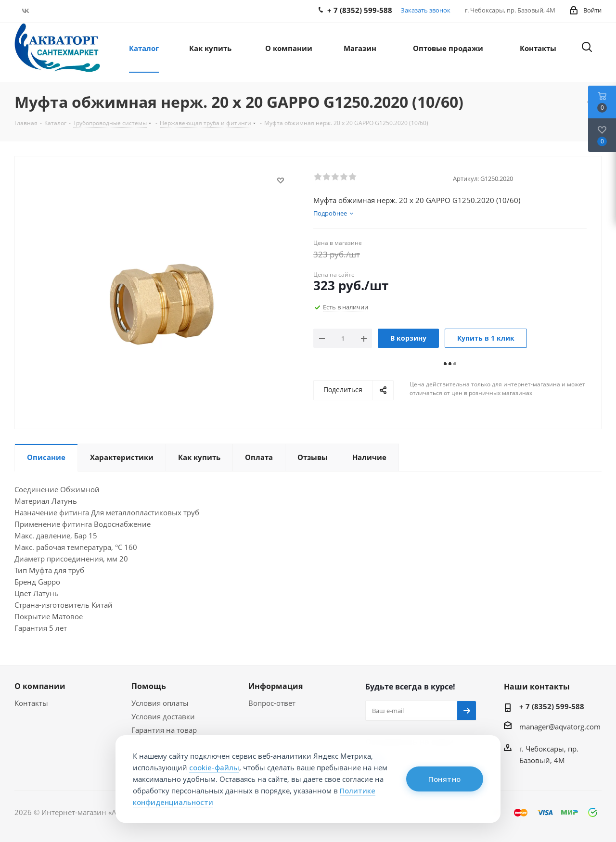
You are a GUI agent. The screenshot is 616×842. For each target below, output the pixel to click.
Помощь (149, 686)
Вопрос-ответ (272, 703)
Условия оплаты (160, 703)
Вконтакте (25, 11)
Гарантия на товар (164, 730)
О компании (40, 686)
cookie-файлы (214, 767)
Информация (276, 686)
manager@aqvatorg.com (560, 727)
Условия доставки (163, 716)
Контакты (31, 703)
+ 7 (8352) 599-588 (552, 706)
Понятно (445, 779)
